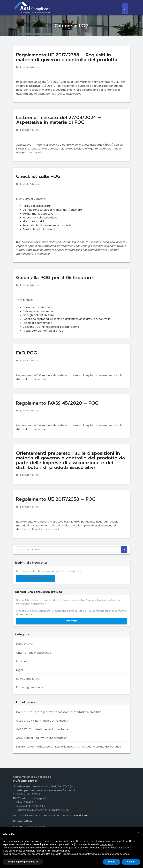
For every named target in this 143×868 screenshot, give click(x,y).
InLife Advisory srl (26, 781)
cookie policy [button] (106, 844)
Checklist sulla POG (38, 176)
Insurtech (22, 661)
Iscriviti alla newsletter (35, 578)
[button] (139, 833)
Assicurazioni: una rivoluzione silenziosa (41, 738)
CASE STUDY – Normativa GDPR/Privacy (42, 721)
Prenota (71, 621)
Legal (20, 670)
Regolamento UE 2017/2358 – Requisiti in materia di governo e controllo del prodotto (67, 57)
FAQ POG (27, 353)
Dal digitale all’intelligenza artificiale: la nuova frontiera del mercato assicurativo (69, 747)
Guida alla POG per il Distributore (55, 278)
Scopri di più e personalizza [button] (23, 862)
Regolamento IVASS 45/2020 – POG (57, 403)
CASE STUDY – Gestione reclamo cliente (42, 729)
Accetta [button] (131, 862)
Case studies (24, 644)
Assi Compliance (45, 816)
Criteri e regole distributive (34, 653)
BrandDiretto (81, 816)
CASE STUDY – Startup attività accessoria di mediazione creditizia (59, 712)
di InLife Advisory (29, 67)
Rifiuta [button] (112, 862)
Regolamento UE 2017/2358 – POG (56, 499)
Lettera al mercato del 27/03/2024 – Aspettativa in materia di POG (59, 120)
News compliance (28, 679)
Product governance (30, 687)
